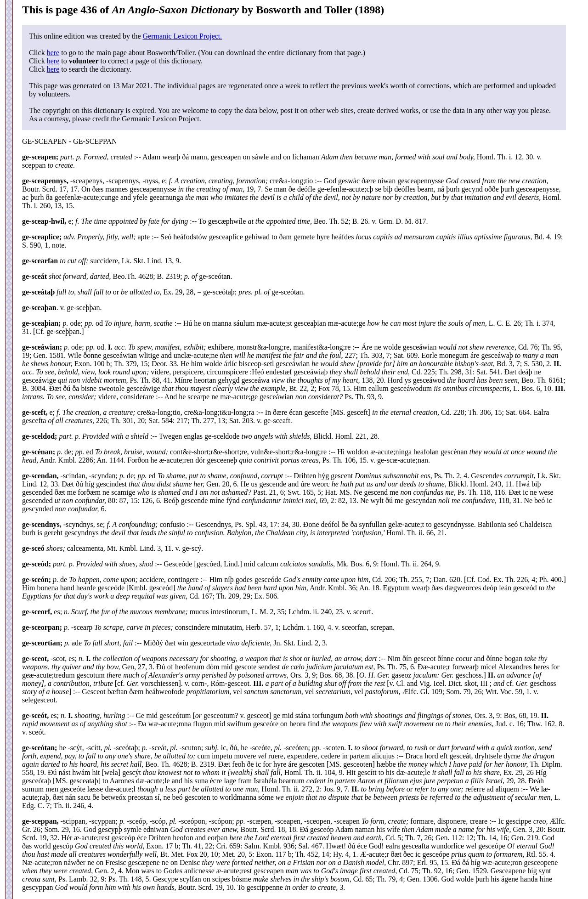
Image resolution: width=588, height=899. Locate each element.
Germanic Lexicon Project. (182, 36)
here (53, 53)
